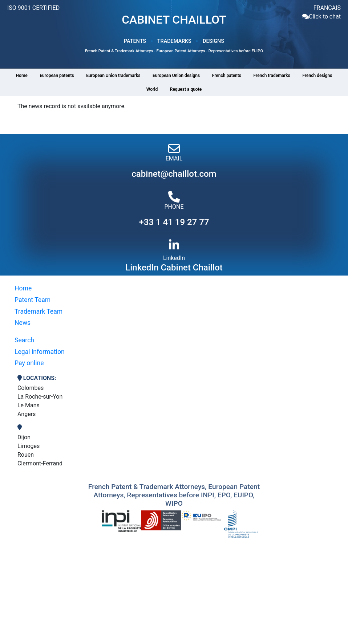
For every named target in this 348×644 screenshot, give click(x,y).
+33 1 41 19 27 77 (174, 222)
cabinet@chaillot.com (174, 174)
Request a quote (186, 89)
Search (24, 340)
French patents (227, 76)
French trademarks (272, 76)
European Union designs (176, 76)
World (152, 89)
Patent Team (33, 300)
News (23, 323)
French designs (317, 76)
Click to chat (325, 17)
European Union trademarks (113, 76)
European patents (57, 76)
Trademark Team (39, 311)
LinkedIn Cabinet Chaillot (174, 268)
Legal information (40, 352)
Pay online (29, 363)
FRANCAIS (327, 8)
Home (22, 76)
